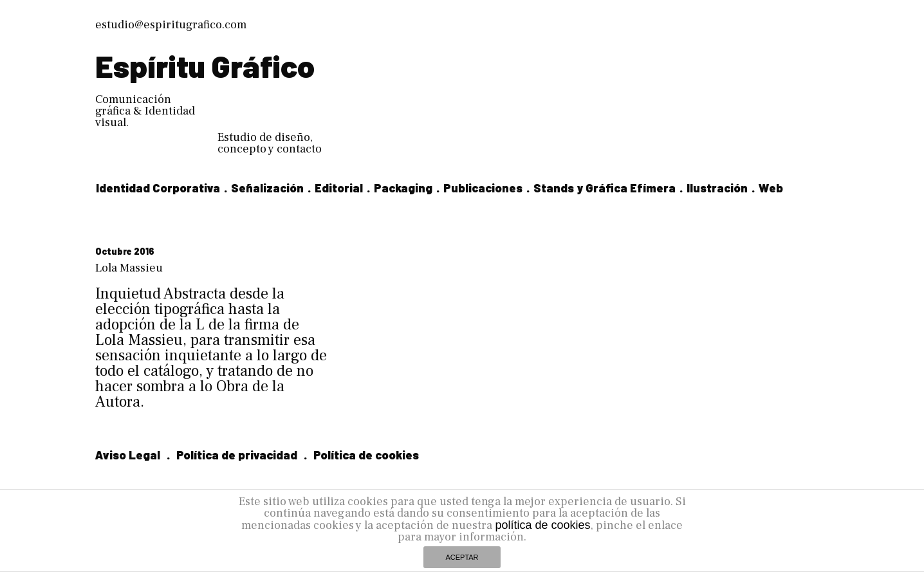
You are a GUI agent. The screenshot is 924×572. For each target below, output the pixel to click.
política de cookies (542, 525)
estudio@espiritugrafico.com (171, 25)
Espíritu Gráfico (205, 66)
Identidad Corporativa (158, 188)
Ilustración (717, 188)
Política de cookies (366, 455)
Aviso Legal (128, 455)
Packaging (403, 188)
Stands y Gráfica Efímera (605, 188)
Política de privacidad (237, 455)
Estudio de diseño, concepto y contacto (270, 143)
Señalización (267, 188)
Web (771, 188)
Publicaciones (483, 188)
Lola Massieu (129, 268)
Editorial (339, 188)
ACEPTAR (462, 557)
